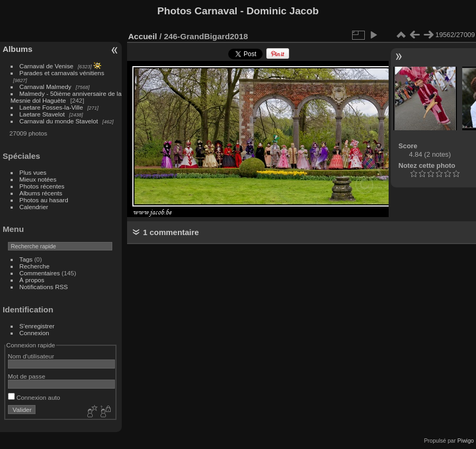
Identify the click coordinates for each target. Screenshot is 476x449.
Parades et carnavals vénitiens (62, 73)
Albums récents (41, 193)
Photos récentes (42, 186)
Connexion (34, 333)
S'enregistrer (37, 326)
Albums (17, 49)
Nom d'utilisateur (31, 356)
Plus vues (33, 172)
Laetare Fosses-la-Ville (51, 107)
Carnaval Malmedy (46, 87)
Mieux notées (38, 179)
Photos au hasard (44, 200)
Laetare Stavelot (42, 114)
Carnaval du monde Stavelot (59, 121)
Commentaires (40, 273)
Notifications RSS (44, 287)
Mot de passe (27, 376)
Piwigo (466, 441)
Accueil (143, 36)
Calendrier (34, 207)
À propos (32, 280)
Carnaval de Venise (47, 66)
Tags (26, 259)
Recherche (35, 266)
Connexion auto (34, 397)
